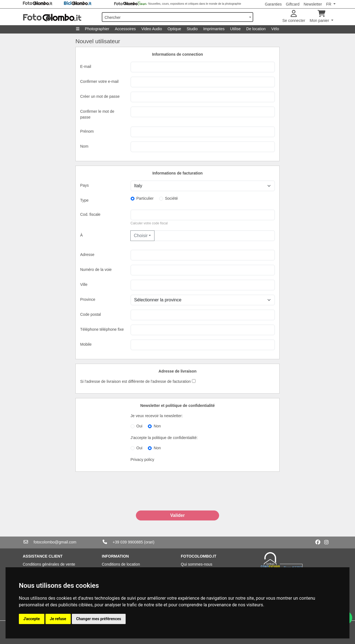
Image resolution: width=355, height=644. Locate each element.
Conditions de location (121, 564)
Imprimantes (214, 29)
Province (88, 299)
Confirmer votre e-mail (99, 81)
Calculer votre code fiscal (149, 223)
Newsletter (313, 4)
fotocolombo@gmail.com (55, 542)
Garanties (273, 4)
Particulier (145, 198)
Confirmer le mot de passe (97, 114)
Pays (84, 185)
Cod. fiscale (90, 214)
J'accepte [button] (32, 619)
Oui (140, 426)
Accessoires (125, 29)
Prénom (87, 131)
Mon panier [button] (320, 16)
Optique (174, 29)
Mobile (86, 344)
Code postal (91, 314)
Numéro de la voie (96, 270)
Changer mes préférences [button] (99, 619)
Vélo (275, 29)
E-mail (86, 66)
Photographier (97, 29)
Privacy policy (143, 460)
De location (256, 29)
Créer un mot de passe (100, 96)
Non (157, 426)
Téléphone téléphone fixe (102, 329)
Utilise (235, 29)
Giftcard (293, 4)
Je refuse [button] (58, 619)
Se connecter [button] (294, 16)
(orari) (149, 542)
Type (84, 200)
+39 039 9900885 (128, 542)
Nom (84, 146)
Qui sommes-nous (197, 564)
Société (172, 198)
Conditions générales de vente (49, 564)
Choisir (141, 236)
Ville (84, 284)
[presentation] (177, 497)
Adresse (87, 255)
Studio (192, 29)
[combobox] (177, 17)
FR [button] (329, 4)
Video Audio (151, 29)
